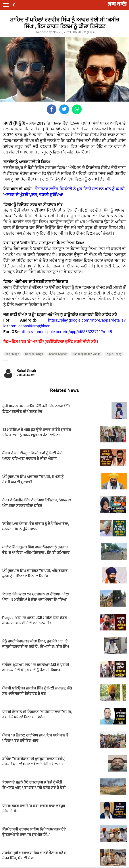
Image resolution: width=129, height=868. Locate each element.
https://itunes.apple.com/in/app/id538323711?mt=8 (66, 332)
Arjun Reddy (114, 354)
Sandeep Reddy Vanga (87, 354)
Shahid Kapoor (58, 354)
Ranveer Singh (34, 354)
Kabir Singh (12, 354)
